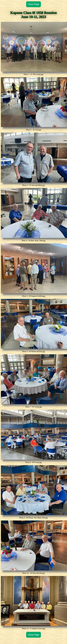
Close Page (33, 4)
